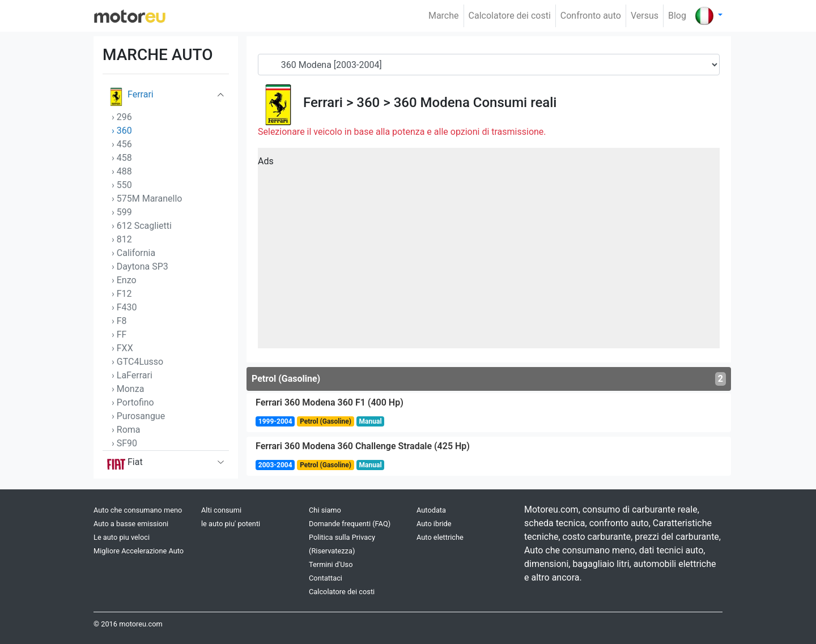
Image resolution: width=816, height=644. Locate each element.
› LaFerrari (132, 375)
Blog (677, 16)
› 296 (122, 117)
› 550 (122, 185)
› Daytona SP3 (140, 266)
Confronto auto (591, 16)
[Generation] (489, 65)
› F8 (119, 321)
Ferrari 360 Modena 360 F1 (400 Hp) (330, 402)
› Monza (128, 389)
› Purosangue (138, 416)
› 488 (122, 171)
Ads (266, 161)
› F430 (124, 307)
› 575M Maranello (147, 199)
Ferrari (130, 97)
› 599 (122, 212)
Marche (444, 16)
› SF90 (124, 443)
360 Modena (432, 103)
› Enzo (124, 280)
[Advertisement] (489, 252)
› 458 (122, 158)
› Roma (126, 430)
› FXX (122, 348)
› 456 (122, 144)
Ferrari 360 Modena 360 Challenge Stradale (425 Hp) (363, 446)
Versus (645, 16)
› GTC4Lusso (137, 362)
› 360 (122, 131)
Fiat (125, 464)
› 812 (122, 239)
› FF (119, 334)
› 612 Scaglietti (142, 226)
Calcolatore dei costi (510, 16)
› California (133, 253)
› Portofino (133, 402)
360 (368, 103)
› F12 (122, 294)
